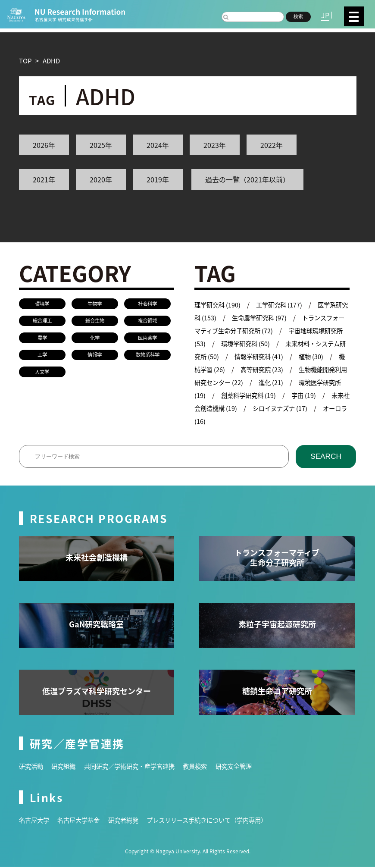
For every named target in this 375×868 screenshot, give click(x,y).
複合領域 (147, 321)
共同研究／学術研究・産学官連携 (136, 767)
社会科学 (147, 304)
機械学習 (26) (240, 369)
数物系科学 (147, 356)
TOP (25, 61)
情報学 (95, 356)
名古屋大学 (35, 821)
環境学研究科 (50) (267, 343)
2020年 (101, 179)
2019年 (158, 179)
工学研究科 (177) (282, 305)
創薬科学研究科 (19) (290, 395)
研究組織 (66, 767)
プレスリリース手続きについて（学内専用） (218, 821)
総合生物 (95, 321)
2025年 (101, 145)
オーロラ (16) (240, 421)
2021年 (44, 179)
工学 (42, 356)
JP (325, 15)
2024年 (158, 145)
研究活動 (32, 767)
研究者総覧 (130, 821)
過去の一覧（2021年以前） (247, 179)
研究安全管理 (247, 767)
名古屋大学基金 (82, 821)
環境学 (42, 304)
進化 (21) (313, 382)
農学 (42, 339)
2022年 (272, 145)
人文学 (42, 374)
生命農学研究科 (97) (268, 318)
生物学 (95, 304)
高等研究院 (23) (297, 369)
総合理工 (42, 321)
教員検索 (206, 767)
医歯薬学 (147, 339)
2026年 (44, 145)
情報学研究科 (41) (287, 356)
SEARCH (326, 457)
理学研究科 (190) (219, 305)
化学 (95, 339)
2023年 (215, 145)
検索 (298, 16)
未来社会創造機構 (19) (253, 408)
